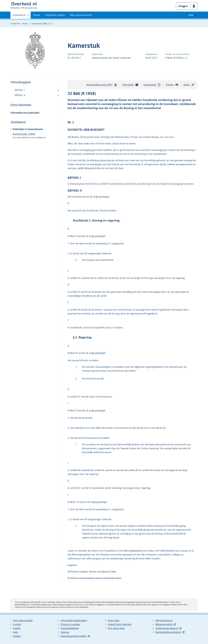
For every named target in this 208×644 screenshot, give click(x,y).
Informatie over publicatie (25, 113)
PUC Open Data (116, 628)
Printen (172, 85)
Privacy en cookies (70, 624)
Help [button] (191, 15)
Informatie (130, 85)
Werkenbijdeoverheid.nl (168, 632)
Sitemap (65, 632)
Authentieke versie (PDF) (102, 85)
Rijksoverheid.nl (164, 624)
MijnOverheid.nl (164, 620)
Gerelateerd (152, 85)
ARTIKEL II (20, 95)
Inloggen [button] (183, 6)
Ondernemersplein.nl (167, 628)
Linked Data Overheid (120, 624)
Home (37, 15)
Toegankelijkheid (70, 628)
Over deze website (23, 620)
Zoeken (17, 636)
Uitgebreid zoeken (55, 15)
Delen (189, 85)
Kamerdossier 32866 (24, 134)
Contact (17, 624)
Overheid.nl (19, 16)
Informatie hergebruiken (74, 620)
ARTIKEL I (19, 90)
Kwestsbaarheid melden (74, 636)
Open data (114, 620)
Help (16, 632)
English (17, 628)
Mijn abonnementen (81, 15)
